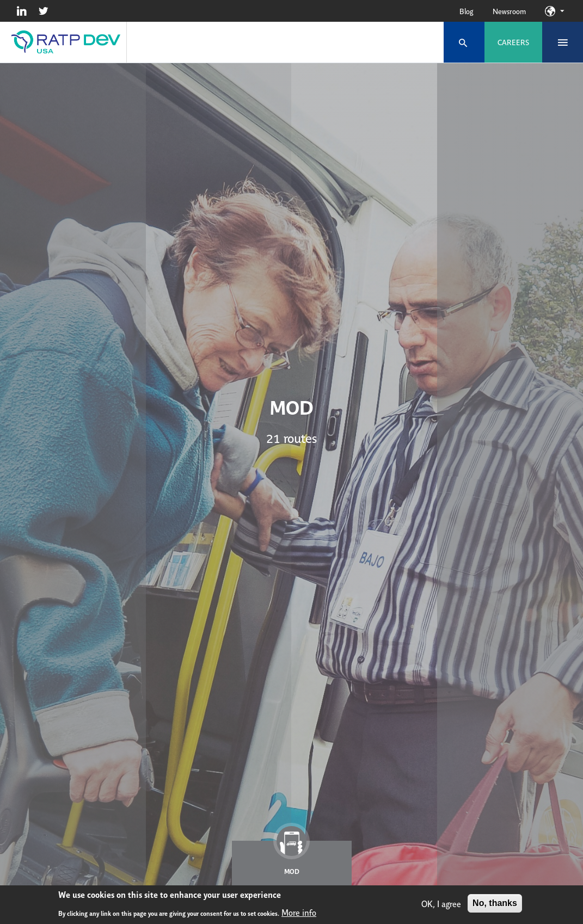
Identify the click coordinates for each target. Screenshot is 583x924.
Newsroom (509, 11)
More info (299, 913)
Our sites (562, 11)
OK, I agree (441, 904)
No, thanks (495, 904)
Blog (466, 11)
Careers (513, 42)
